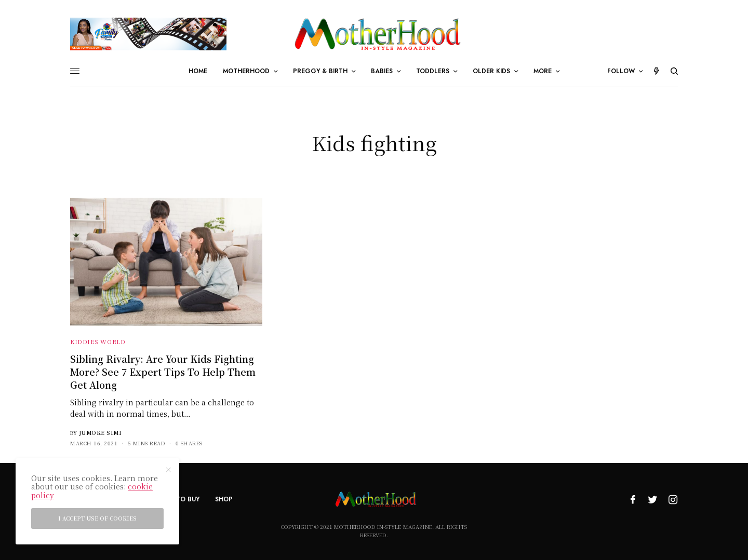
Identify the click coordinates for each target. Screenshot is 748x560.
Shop (224, 499)
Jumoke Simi (101, 433)
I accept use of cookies (97, 518)
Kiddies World (98, 342)
